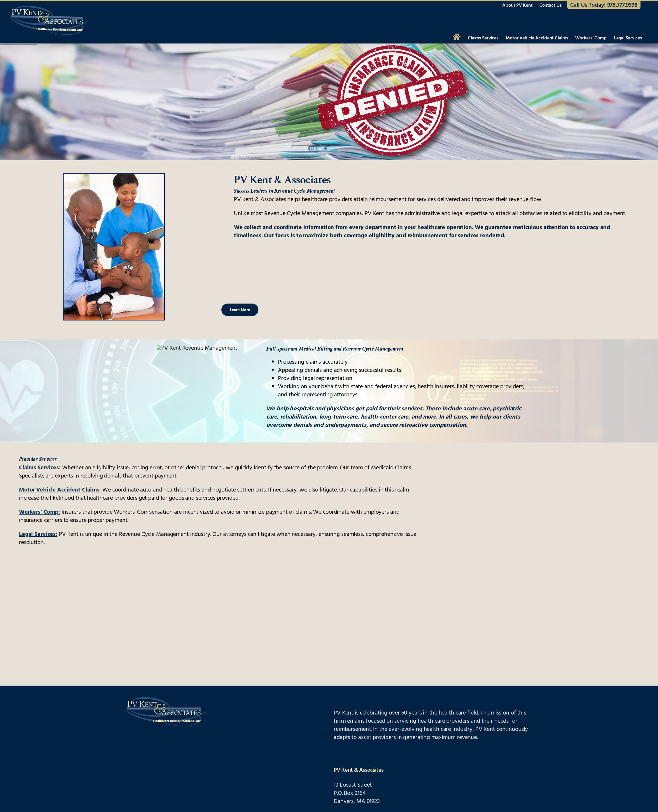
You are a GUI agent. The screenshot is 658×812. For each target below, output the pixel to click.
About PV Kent (517, 6)
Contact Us (551, 6)
